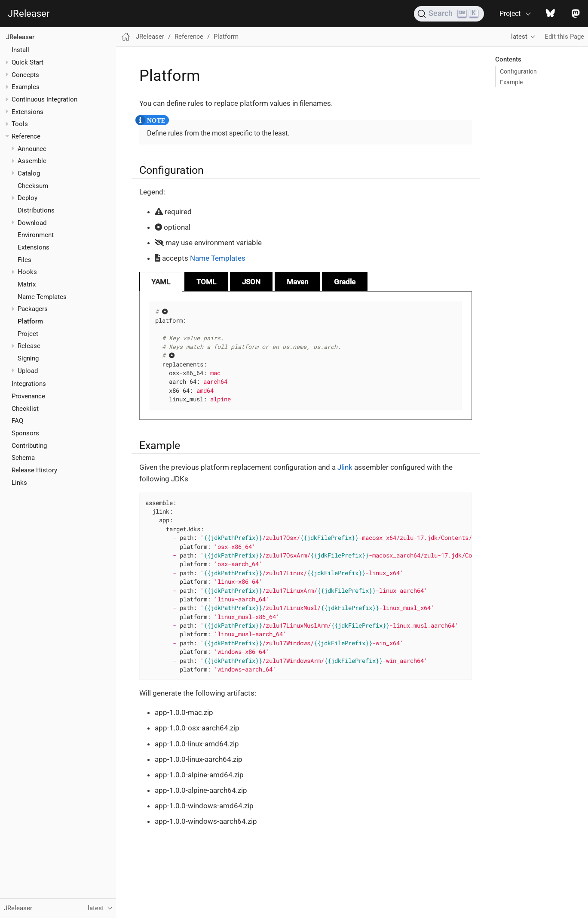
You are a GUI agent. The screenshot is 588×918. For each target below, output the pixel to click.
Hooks (27, 272)
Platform (30, 321)
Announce (32, 149)
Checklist (25, 409)
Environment (36, 235)
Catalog (29, 173)
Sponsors (25, 433)
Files (24, 260)
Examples (26, 87)
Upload (28, 371)
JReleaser (29, 14)
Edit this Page (564, 37)
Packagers (33, 309)
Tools (20, 124)
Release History (34, 470)
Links (19, 483)
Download (32, 223)
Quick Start (28, 62)
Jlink (345, 467)
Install (20, 50)
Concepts (25, 75)
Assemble (32, 161)
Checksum (33, 186)
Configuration (518, 71)
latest (519, 37)
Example (511, 82)
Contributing (29, 446)
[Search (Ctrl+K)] (449, 14)
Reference (26, 136)
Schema (23, 458)
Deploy (28, 198)
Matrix (27, 284)
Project (28, 334)
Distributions (36, 210)
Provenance (28, 396)
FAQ (17, 421)
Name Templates (42, 297)
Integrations (29, 384)
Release (29, 346)
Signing (28, 358)
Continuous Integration (44, 99)
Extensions (28, 112)
